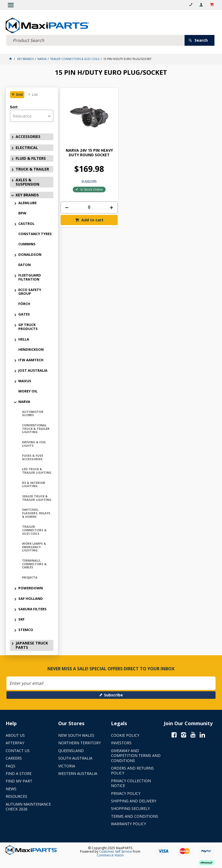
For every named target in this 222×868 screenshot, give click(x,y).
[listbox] (32, 115)
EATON (25, 264)
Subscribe (113, 694)
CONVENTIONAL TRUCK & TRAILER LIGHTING (36, 428)
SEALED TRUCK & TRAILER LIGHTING (37, 497)
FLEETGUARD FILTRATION (30, 276)
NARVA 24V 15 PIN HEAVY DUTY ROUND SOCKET (84, 142)
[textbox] (96, 40)
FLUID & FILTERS (31, 157)
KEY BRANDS (27, 194)
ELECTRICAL (27, 146)
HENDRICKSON (31, 349)
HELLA (24, 338)
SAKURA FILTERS (32, 608)
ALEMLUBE (27, 202)
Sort (14, 106)
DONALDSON (30, 254)
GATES (24, 313)
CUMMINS (27, 243)
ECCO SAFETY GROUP (30, 291)
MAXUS (25, 380)
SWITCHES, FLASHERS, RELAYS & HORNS (36, 512)
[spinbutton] (84, 196)
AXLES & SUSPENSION (27, 181)
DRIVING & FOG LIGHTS (34, 443)
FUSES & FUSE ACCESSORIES (33, 456)
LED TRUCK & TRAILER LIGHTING (37, 470)
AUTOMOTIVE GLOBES (33, 413)
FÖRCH (24, 303)
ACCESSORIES (28, 136)
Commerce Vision (110, 854)
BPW (22, 212)
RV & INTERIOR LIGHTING (34, 484)
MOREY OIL (28, 390)
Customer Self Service (116, 851)
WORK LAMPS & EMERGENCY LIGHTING (34, 546)
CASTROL (26, 223)
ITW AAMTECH (31, 359)
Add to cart (87, 209)
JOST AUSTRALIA (33, 370)
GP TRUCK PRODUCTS (28, 326)
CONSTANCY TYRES (35, 233)
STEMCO (26, 629)
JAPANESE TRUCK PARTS (32, 644)
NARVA (24, 401)
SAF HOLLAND (31, 598)
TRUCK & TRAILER (32, 168)
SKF (21, 618)
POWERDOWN (31, 587)
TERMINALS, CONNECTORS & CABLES (34, 563)
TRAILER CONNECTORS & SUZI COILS (34, 529)
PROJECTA (30, 577)
